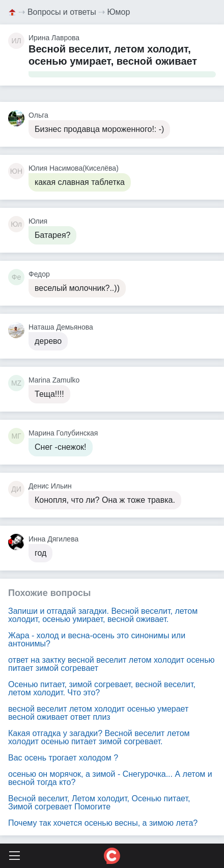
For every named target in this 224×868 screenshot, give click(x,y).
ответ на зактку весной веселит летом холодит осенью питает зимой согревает (111, 664)
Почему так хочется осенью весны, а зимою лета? (103, 823)
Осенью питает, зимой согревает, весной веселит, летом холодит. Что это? (102, 688)
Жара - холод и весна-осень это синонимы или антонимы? (97, 640)
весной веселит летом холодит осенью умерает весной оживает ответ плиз (98, 713)
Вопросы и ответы (62, 12)
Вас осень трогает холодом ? (63, 758)
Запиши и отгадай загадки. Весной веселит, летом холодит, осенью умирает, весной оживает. (103, 615)
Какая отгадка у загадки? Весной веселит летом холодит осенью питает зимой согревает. (99, 737)
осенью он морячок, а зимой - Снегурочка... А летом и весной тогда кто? (110, 778)
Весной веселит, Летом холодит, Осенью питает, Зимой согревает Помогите (99, 803)
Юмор (119, 12)
